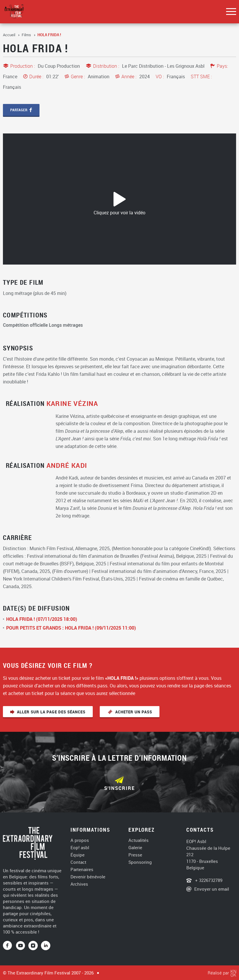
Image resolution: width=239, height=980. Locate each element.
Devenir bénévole (88, 877)
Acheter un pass (133, 712)
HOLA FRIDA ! (49, 35)
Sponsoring (140, 862)
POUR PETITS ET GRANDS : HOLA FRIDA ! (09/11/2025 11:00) (71, 628)
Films (27, 35)
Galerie (135, 848)
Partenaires (82, 869)
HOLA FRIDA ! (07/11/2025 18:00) (42, 619)
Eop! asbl (80, 848)
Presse (135, 855)
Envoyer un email (212, 889)
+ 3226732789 (208, 880)
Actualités (139, 840)
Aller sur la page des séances (51, 712)
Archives (79, 884)
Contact (78, 862)
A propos (80, 840)
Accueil (10, 35)
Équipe (78, 855)
